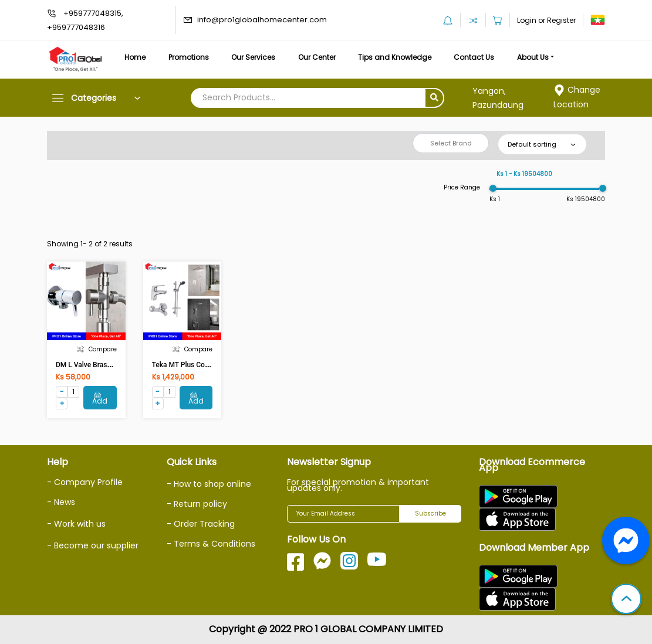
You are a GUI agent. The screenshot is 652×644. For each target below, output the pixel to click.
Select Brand (451, 143)
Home (135, 57)
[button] (626, 600)
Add (100, 399)
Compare (97, 349)
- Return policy (197, 504)
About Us (533, 57)
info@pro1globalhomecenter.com (262, 20)
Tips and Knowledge (395, 57)
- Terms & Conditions (211, 544)
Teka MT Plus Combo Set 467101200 (210, 365)
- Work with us (76, 524)
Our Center (317, 57)
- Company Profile (85, 482)
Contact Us (474, 57)
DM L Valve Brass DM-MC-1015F (107, 365)
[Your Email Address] (343, 514)
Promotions (189, 57)
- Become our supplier (93, 545)
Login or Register (546, 20)
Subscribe (430, 513)
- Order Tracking (201, 524)
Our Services (253, 57)
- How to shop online (209, 484)
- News (61, 502)
